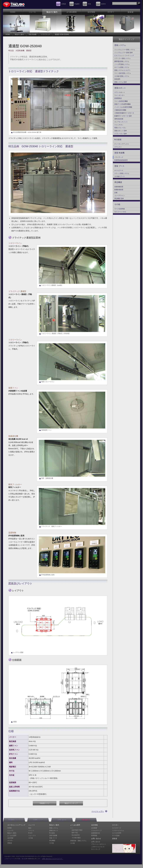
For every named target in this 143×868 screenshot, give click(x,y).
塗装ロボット (120, 88)
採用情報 (94, 835)
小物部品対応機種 (120, 110)
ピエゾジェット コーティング (124, 55)
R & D (30, 833)
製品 (30, 828)
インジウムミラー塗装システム (125, 50)
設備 (116, 193)
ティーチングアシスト (122, 144)
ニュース (10, 830)
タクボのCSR (117, 833)
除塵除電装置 (119, 190)
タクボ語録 (116, 835)
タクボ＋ (10, 841)
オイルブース (119, 170)
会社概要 (94, 828)
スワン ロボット (120, 92)
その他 (117, 204)
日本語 (64, 4)
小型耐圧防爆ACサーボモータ (124, 113)
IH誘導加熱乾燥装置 (121, 160)
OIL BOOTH (76, 835)
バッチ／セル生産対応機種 (123, 107)
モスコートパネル (120, 212)
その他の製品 (76, 838)
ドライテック (46, 34)
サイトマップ (96, 849)
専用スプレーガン (120, 128)
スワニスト (118, 147)
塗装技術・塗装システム (78, 841)
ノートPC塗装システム (122, 64)
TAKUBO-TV (86, 820)
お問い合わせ (62, 820)
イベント (31, 830)
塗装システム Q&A (121, 82)
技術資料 (117, 79)
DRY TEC (75, 833)
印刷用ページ (45, 803)
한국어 (103, 4)
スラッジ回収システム (122, 173)
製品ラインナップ (71, 803)
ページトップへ (98, 811)
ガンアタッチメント (121, 122)
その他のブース (120, 176)
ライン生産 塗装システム (123, 73)
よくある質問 (12, 835)
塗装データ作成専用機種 (122, 104)
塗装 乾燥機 (33, 34)
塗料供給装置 (119, 119)
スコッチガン (119, 125)
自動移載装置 (119, 187)
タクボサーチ (117, 828)
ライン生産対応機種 (121, 101)
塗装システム (120, 45)
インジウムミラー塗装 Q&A (124, 53)
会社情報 (10, 838)
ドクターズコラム (118, 830)
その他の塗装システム (122, 76)
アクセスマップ (96, 830)
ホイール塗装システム (122, 67)
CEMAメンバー (38, 820)
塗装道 (10, 843)
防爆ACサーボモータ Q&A (123, 116)
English (77, 4)
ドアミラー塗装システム (122, 58)
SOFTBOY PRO (77, 830)
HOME (8, 34)
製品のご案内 (19, 34)
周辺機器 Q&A (119, 198)
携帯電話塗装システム (122, 61)
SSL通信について (14, 820)
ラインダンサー (120, 95)
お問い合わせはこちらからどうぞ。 (53, 859)
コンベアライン (120, 196)
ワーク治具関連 (120, 209)
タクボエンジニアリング (16, 825)
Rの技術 (118, 140)
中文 (89, 4)
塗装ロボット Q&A (121, 131)
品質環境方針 (96, 833)
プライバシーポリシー (99, 844)
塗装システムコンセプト (122, 70)
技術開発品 (118, 98)
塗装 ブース (119, 166)
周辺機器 (118, 182)
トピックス (32, 835)
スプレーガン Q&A (121, 134)
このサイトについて (98, 847)
